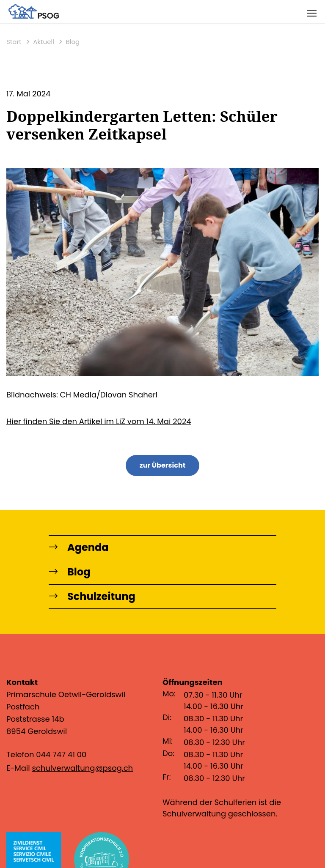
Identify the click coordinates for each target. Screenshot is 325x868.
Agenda (79, 548)
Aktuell (44, 42)
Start (14, 42)
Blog (73, 42)
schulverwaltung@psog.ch (82, 768)
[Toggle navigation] (312, 13)
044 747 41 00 (61, 754)
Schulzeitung (92, 597)
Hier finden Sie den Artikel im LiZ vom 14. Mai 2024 (99, 421)
